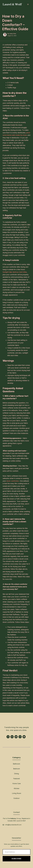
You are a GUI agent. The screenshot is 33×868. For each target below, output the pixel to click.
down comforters (13, 481)
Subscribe (16, 859)
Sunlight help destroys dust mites (15, 272)
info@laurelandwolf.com (13, 825)
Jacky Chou (13, 34)
